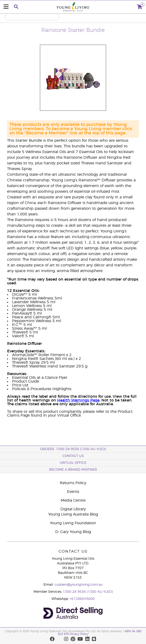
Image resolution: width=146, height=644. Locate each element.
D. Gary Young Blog (73, 532)
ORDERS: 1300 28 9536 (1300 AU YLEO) (73, 449)
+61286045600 (82, 599)
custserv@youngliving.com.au (79, 585)
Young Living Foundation (73, 523)
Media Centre (73, 500)
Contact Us (73, 456)
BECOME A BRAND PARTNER (73, 470)
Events (73, 492)
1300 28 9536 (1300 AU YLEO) (88, 592)
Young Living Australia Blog (73, 514)
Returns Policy (73, 483)
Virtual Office (73, 463)
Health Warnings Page (78, 400)
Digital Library (73, 509)
